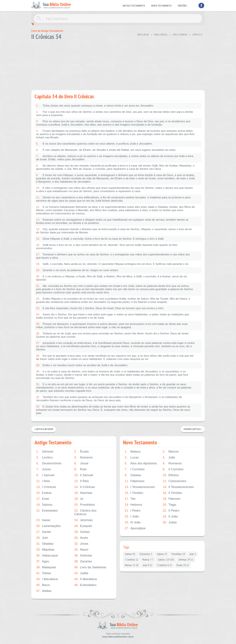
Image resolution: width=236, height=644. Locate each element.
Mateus (133, 452)
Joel (42, 538)
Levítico (44, 457)
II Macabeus (86, 579)
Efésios (171, 475)
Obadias (45, 544)
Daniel (44, 532)
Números (83, 457)
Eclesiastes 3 (146, 554)
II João (170, 516)
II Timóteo (172, 493)
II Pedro (171, 511)
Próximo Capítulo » (193, 429)
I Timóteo (134, 493)
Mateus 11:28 (132, 565)
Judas (170, 522)
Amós (81, 538)
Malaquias (46, 567)
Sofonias (83, 555)
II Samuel (84, 475)
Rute (80, 469)
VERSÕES (182, 6)
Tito (130, 499)
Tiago (169, 505)
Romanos (172, 463)
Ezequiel (83, 526)
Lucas (132, 457)
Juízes (44, 469)
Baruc (43, 585)
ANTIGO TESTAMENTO (134, 6)
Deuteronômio (49, 463)
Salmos (44, 505)
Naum (81, 550)
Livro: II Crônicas (180, 35)
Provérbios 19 (178, 554)
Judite (81, 573)
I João (132, 516)
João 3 (193, 554)
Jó (79, 499)
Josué (81, 463)
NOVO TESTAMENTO (161, 6)
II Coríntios (173, 469)
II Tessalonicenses (178, 487)
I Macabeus (47, 579)
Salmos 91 (130, 554)
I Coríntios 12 (132, 560)
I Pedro (133, 511)
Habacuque (47, 555)
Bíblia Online (143, 35)
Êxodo (82, 452)
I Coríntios (135, 469)
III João (133, 522)
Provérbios (85, 505)
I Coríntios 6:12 (164, 565)
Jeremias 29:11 (186, 560)
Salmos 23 (162, 554)
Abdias (44, 591)
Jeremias (83, 520)
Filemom (172, 499)
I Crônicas (46, 487)
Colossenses (175, 481)
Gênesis (45, 452)
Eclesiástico (85, 585)
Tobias (44, 573)
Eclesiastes (47, 511)
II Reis (82, 481)
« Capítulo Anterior (44, 429)
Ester (43, 499)
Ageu (43, 561)
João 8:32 (148, 565)
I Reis (43, 481)
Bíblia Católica (161, 35)
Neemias (83, 493)
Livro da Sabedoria (90, 567)
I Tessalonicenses (140, 487)
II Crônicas (85, 487)
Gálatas (133, 475)
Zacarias (83, 561)
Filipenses (135, 481)
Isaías (43, 520)
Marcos (171, 452)
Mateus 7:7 (148, 560)
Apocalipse (135, 528)
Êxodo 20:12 (183, 565)
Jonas (81, 544)
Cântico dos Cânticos (85, 512)
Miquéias (45, 550)
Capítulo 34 (197, 35)
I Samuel (45, 475)
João (169, 457)
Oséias (82, 532)
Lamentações (48, 526)
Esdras (44, 493)
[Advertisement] (118, 64)
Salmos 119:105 (166, 560)
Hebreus (133, 505)
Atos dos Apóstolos (141, 463)
